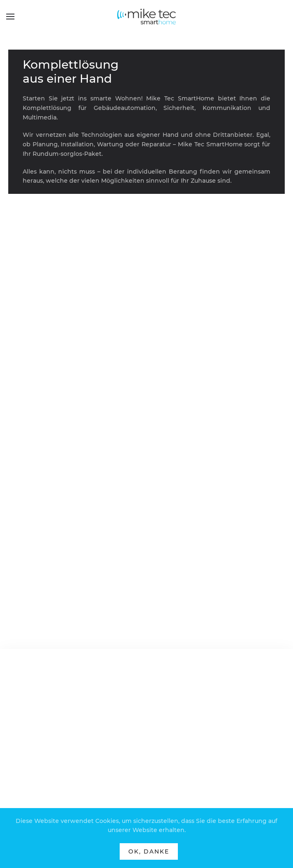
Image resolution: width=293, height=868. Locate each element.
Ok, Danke (149, 851)
